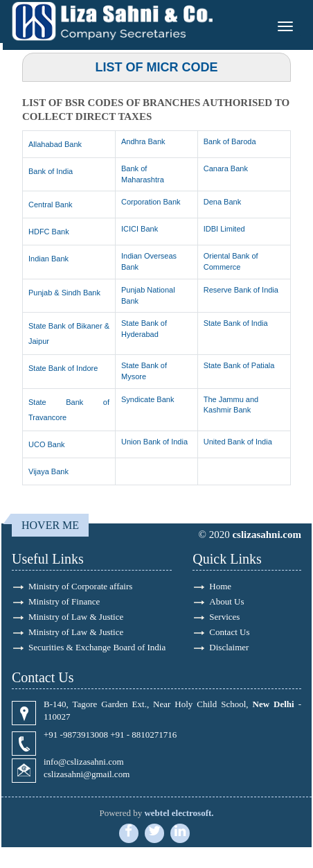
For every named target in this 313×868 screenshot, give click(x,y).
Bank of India (51, 171)
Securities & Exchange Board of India (97, 647)
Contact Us (229, 632)
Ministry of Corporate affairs (80, 586)
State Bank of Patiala (239, 365)
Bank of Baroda (230, 141)
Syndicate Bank (147, 399)
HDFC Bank (49, 232)
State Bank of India (236, 323)
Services (224, 617)
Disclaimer (229, 647)
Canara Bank (226, 168)
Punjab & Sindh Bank (64, 293)
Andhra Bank (143, 141)
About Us (226, 601)
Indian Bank (48, 259)
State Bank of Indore (63, 368)
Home (220, 586)
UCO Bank (47, 444)
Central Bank (51, 205)
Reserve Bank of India (241, 290)
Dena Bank (222, 202)
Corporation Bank (151, 202)
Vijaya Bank (48, 471)
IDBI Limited (224, 229)
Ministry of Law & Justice (76, 617)
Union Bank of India (154, 442)
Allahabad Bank (55, 144)
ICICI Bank (140, 229)
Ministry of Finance (64, 601)
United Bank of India (238, 442)
